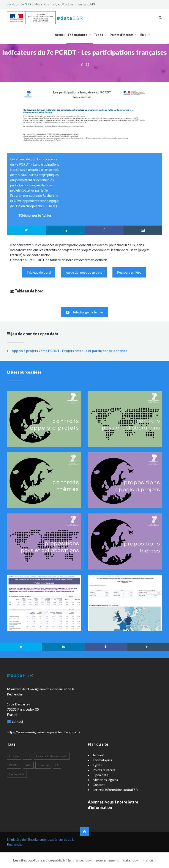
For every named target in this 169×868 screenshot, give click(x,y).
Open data (100, 775)
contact (18, 721)
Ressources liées (129, 272)
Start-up (43, 765)
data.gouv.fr (132, 860)
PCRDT (14, 765)
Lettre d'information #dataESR (115, 790)
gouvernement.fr (109, 860)
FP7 (27, 756)
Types (101, 35)
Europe (14, 756)
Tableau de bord (39, 272)
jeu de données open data (84, 272)
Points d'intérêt (124, 35)
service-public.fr (53, 860)
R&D (28, 765)
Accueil (60, 35)
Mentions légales (105, 780)
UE (57, 765)
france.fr (150, 860)
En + (146, 35)
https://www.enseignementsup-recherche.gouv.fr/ (44, 732)
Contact (99, 785)
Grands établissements (52, 756)
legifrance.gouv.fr (81, 860)
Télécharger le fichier (84, 312)
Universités (17, 774)
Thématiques (80, 35)
